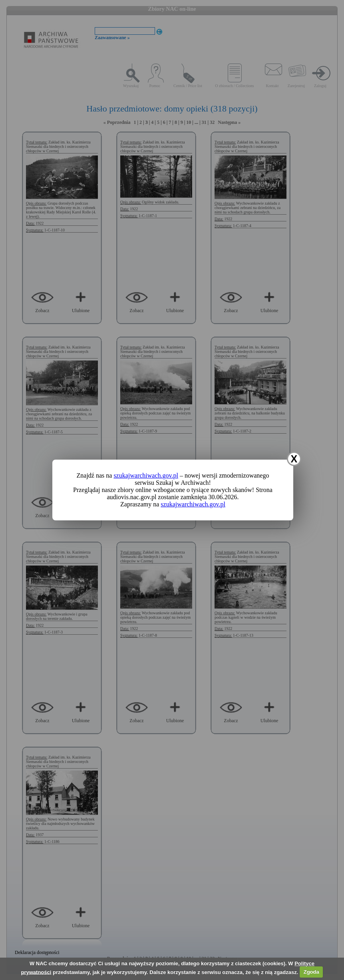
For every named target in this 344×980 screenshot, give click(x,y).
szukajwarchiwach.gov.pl (146, 475)
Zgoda (311, 972)
